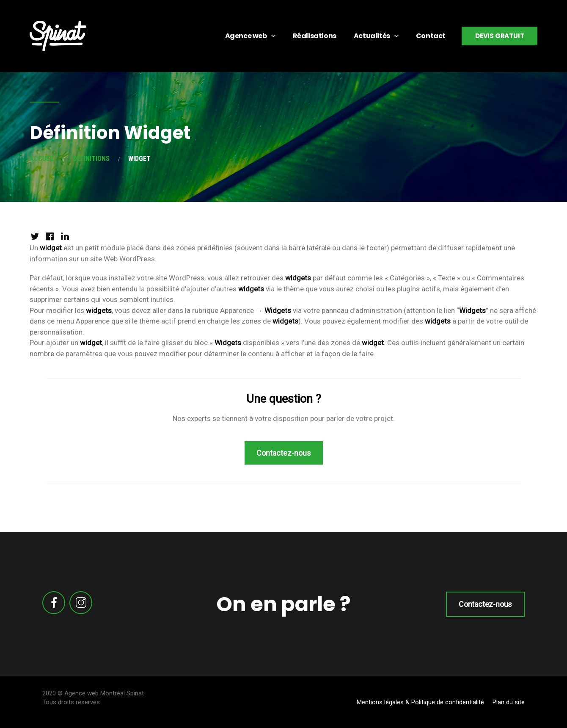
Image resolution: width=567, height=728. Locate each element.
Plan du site (509, 702)
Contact (431, 36)
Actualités (372, 36)
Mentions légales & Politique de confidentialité (420, 702)
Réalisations (315, 36)
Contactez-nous (485, 604)
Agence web (246, 36)
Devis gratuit (500, 36)
